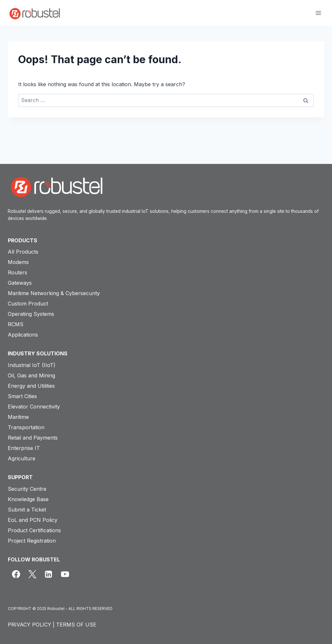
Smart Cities (22, 396)
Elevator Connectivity (34, 407)
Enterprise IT (24, 448)
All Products (23, 252)
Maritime (18, 417)
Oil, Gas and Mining (31, 375)
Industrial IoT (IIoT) (32, 365)
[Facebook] (16, 574)
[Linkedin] (49, 574)
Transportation (26, 427)
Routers (18, 272)
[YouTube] (65, 574)
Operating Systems (31, 314)
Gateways (20, 283)
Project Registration (32, 541)
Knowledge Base (28, 499)
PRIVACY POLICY (30, 625)
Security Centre (27, 489)
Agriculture (22, 458)
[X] (32, 574)
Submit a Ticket (27, 510)
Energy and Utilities (31, 386)
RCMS (16, 324)
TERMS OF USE (76, 625)
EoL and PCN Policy (33, 520)
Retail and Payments (33, 438)
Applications (23, 335)
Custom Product (28, 304)
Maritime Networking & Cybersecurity (54, 293)
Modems (18, 262)
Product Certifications (34, 530)
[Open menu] (318, 13)
